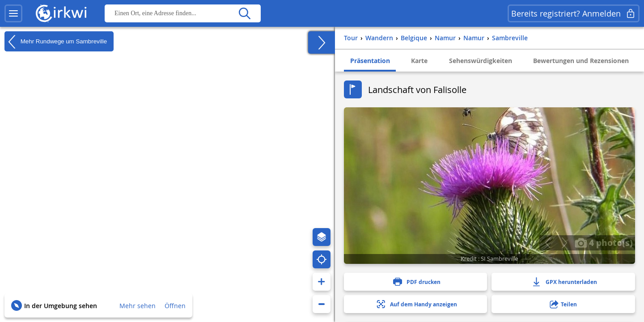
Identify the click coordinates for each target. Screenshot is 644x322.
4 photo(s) (604, 242)
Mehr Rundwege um (56, 42)
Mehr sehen (138, 306)
